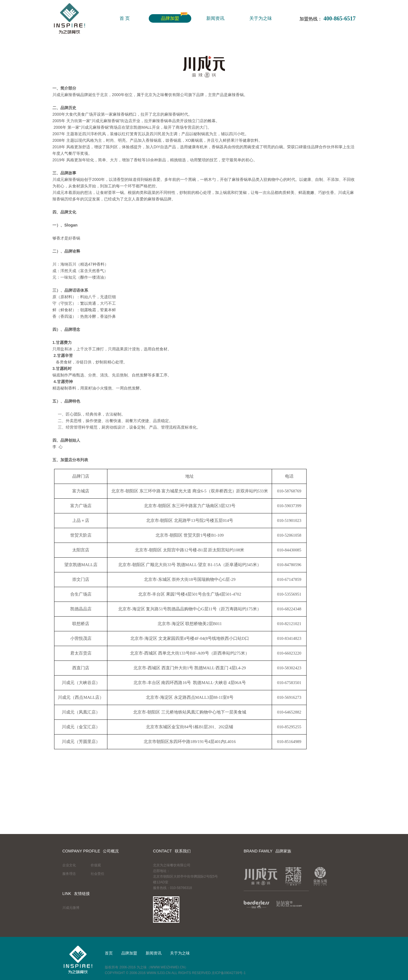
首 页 (125, 18)
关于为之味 (261, 18)
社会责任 (97, 874)
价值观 (96, 865)
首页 (109, 953)
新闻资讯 (215, 18)
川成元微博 (71, 908)
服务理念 (69, 874)
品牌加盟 (170, 18)
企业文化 (69, 865)
